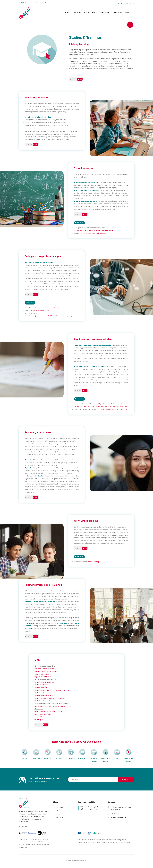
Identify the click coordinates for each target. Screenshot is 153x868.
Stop (80, 79)
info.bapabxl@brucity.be (43, 3)
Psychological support (96, 807)
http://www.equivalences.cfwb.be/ (40, 310)
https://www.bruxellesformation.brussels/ (49, 711)
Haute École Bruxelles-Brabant (45, 695)
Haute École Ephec (41, 687)
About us (77, 13)
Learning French (36, 758)
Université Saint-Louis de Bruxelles (46, 671)
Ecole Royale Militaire (42, 674)
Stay (117, 758)
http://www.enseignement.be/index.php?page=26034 (53, 706)
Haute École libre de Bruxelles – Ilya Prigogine (50, 698)
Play (75, 79)
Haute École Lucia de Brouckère (45, 701)
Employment (82, 758)
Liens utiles (79, 223)
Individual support (122, 13)
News (95, 13)
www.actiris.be (39, 717)
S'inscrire (126, 780)
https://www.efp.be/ (95, 562)
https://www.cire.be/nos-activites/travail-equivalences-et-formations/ (55, 308)
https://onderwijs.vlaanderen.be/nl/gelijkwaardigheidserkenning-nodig (48, 316)
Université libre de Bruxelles (44, 669)
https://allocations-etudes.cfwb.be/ (95, 233)
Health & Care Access (129, 760)
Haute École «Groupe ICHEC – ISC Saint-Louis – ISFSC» (53, 690)
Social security (71, 758)
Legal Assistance (59, 758)
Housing (25, 758)
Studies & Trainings (94, 760)
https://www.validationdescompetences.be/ (113, 409)
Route (86, 13)
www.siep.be (39, 720)
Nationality (48, 758)
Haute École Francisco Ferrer (44, 693)
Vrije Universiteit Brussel (43, 677)
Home (67, 13)
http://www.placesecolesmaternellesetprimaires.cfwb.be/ (94, 230)
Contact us (105, 13)
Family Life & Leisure (105, 760)
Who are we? (61, 807)
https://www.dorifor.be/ (43, 714)
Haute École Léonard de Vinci (44, 682)
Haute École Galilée (41, 685)
